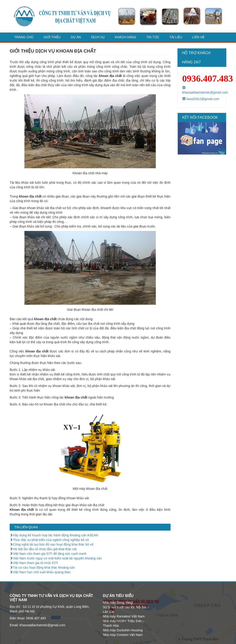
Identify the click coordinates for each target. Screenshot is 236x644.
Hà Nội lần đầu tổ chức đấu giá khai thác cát (43, 549)
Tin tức (153, 37)
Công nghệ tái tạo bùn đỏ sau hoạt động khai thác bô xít (52, 544)
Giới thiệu (52, 37)
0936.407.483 (208, 78)
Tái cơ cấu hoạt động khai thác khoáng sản (42, 567)
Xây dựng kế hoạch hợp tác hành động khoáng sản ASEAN (54, 535)
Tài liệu (176, 37)
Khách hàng (125, 37)
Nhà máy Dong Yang (118, 603)
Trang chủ (24, 37)
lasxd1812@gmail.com (201, 99)
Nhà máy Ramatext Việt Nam (124, 616)
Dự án (76, 37)
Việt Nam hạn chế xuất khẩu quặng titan (40, 572)
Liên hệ (198, 37)
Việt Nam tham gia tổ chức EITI (34, 563)
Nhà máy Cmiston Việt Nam (123, 635)
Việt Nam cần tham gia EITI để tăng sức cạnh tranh (48, 554)
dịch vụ (98, 37)
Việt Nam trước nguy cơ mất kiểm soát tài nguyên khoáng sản (56, 558)
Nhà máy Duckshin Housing (123, 630)
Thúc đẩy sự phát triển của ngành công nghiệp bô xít (49, 540)
